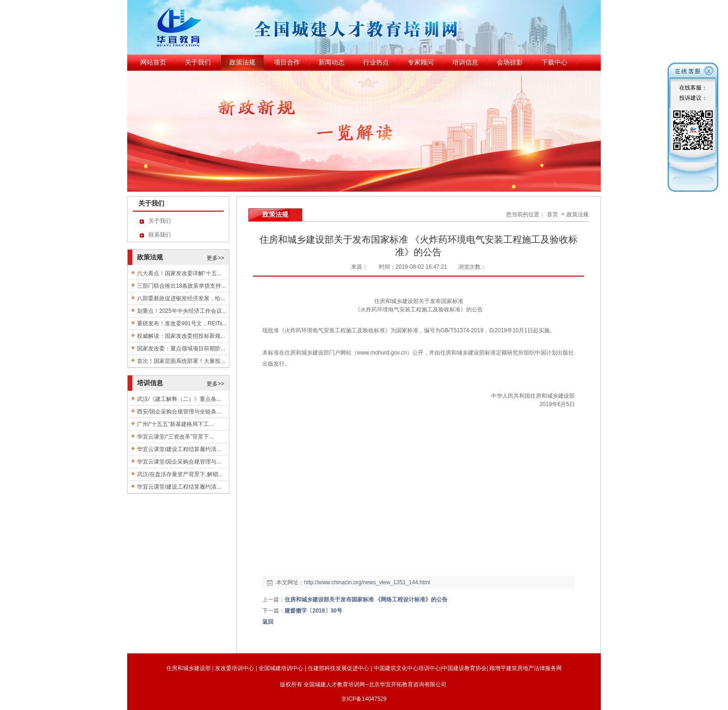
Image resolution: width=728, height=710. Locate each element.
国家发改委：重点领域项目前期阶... (181, 349)
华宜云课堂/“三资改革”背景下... (175, 437)
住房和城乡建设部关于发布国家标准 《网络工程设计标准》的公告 (366, 600)
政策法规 (578, 214)
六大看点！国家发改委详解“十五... (179, 273)
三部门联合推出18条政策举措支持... (181, 286)
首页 (552, 214)
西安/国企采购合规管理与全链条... (179, 412)
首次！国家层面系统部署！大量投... (181, 361)
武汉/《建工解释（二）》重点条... (179, 399)
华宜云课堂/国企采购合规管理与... (179, 462)
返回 (268, 622)
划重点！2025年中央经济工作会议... (182, 311)
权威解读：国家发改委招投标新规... (181, 336)
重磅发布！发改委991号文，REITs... (182, 323)
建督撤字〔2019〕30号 (313, 611)
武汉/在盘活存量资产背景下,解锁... (180, 474)
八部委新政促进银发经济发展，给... (181, 298)
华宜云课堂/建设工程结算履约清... (179, 449)
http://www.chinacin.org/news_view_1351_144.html (367, 582)
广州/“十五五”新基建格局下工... (175, 424)
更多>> (215, 258)
